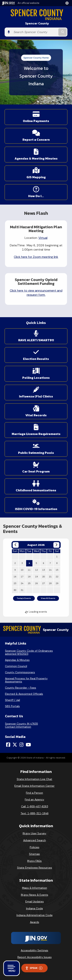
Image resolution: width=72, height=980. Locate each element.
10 (22, 570)
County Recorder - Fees (21, 688)
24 (22, 583)
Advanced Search (35, 840)
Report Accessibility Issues (35, 957)
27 (44, 583)
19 (36, 577)
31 (22, 590)
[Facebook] (8, 745)
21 (50, 577)
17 (22, 577)
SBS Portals (12, 706)
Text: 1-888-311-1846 (34, 813)
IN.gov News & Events (35, 895)
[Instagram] (21, 745)
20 (44, 577)
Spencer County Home (36, 58)
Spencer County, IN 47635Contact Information (21, 725)
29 (57, 583)
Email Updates (35, 901)
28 (50, 583)
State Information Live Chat (34, 779)
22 (57, 577)
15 (57, 570)
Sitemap (34, 854)
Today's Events (24, 598)
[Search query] (35, 32)
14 (50, 570)
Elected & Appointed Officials (24, 694)
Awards (35, 922)
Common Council (16, 666)
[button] (68, 3)
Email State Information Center (34, 786)
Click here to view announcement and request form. (36, 293)
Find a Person (34, 793)
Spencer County (37, 23)
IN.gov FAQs (34, 861)
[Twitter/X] (15, 745)
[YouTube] (28, 745)
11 (29, 570)
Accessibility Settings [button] (34, 950)
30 (15, 590)
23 (15, 583)
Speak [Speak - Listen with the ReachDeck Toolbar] (34, 968)
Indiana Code (35, 908)
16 (15, 577)
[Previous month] (16, 545)
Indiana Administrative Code (35, 915)
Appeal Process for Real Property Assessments (26, 680)
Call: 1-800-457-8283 (35, 806)
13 (44, 570)
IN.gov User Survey (34, 833)
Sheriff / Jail (12, 700)
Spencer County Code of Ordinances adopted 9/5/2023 (29, 652)
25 (29, 583)
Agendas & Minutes (17, 660)
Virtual (43, 238)
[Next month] (56, 545)
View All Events (48, 598)
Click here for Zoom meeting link (36, 257)
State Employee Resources (35, 868)
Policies (35, 847)
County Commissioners (20, 672)
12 (36, 570)
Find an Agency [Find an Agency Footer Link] (34, 799)
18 (29, 577)
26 (36, 583)
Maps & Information (35, 888)
